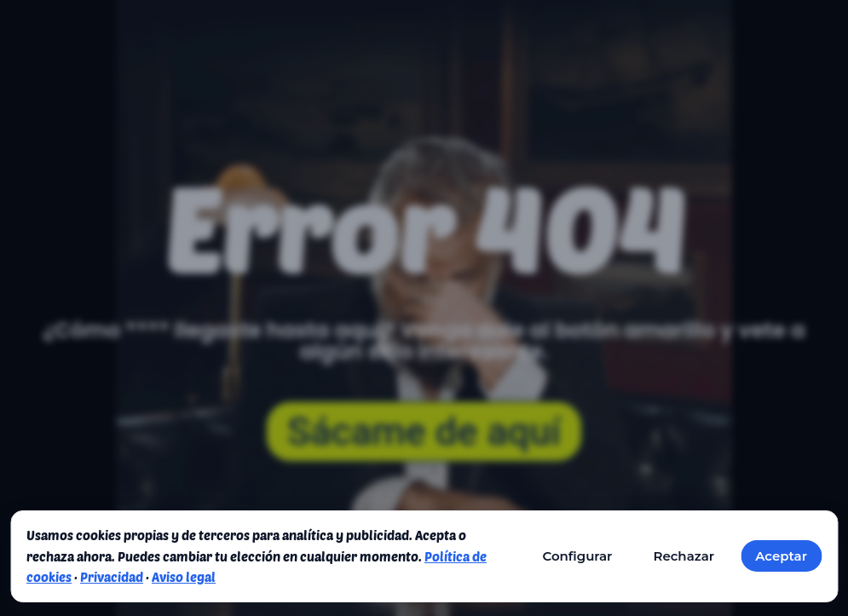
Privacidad (112, 577)
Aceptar (781, 556)
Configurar (577, 556)
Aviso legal (184, 577)
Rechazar (684, 556)
